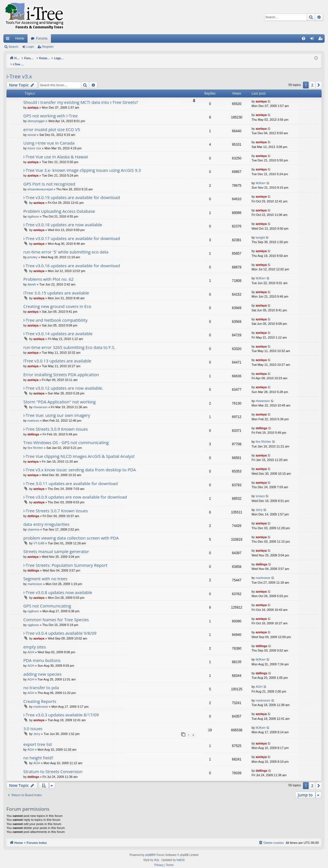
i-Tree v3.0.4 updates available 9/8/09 (60, 627)
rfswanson (40, 401)
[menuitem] (304, 38)
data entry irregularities (46, 518)
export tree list (38, 738)
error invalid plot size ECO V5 (52, 124)
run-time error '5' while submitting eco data (66, 246)
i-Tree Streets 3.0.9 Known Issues (56, 423)
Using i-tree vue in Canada (49, 137)
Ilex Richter (35, 442)
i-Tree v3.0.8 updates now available (58, 586)
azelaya (33, 102)
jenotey (32, 251)
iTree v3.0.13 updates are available (57, 355)
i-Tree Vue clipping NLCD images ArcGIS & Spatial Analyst (79, 450)
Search (13, 47)
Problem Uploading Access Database (59, 205)
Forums (42, 38)
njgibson (33, 211)
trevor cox (34, 142)
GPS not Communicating (47, 600)
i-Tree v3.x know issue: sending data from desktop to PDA (80, 464)
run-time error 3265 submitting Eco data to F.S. (69, 341)
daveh (32, 278)
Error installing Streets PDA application (61, 369)
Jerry (259, 504)
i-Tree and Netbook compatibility (56, 314)
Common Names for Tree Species (56, 614)
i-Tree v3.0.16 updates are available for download (72, 260)
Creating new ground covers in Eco (57, 300)
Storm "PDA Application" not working (59, 396)
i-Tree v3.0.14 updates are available (58, 328)
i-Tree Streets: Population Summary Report (65, 559)
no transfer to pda (41, 682)
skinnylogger (36, 115)
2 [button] (312, 79)
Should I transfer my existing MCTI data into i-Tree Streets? (81, 96)
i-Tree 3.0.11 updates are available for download (71, 478)
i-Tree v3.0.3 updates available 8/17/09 (61, 709)
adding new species (42, 668)
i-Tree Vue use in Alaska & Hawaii (56, 151)
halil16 (181, 854)
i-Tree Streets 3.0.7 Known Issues (56, 505)
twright (260, 232)
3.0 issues (33, 723)
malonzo (33, 415)
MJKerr (261, 177)
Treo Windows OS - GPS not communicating (66, 437)
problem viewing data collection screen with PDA (71, 532)
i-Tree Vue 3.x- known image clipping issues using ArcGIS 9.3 (82, 164)
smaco (260, 490)
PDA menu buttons (42, 654)
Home (20, 38)
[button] (319, 79)
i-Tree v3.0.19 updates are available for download (72, 191)
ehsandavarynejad (40, 183)
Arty (157, 854)
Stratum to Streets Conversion (53, 766)
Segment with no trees (45, 573)
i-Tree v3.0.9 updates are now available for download (75, 491)
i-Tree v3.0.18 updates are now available (63, 219)
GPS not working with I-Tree (50, 110)
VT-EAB (39, 537)
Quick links (9, 40)
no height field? (38, 752)
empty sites (35, 641)
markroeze (35, 578)
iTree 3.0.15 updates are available (56, 287)
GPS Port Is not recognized (49, 178)
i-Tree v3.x (19, 70)
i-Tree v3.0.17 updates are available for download (72, 232)
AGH (31, 646)
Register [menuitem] (322, 40)
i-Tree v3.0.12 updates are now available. (63, 382)
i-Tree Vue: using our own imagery (57, 409)
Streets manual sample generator (56, 545)
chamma (33, 524)
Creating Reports (40, 695)
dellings (33, 428)
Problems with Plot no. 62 (48, 273)
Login (30, 47)
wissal (32, 129)
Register (48, 47)
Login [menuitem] (313, 40)
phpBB (150, 849)
